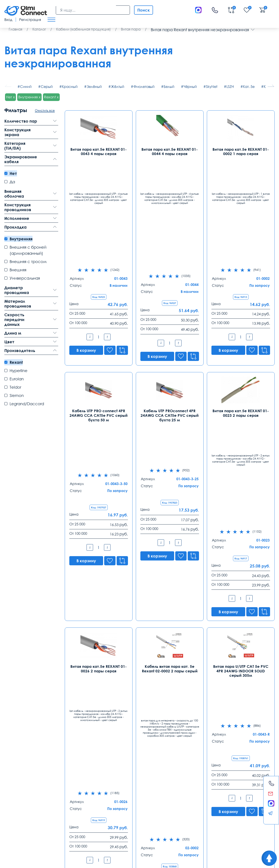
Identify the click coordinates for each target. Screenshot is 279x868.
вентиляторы (232, 834)
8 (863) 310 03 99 (176, 790)
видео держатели (37, 839)
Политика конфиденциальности (25, 861)
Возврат (237, 824)
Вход (8, 20)
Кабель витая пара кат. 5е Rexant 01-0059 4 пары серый (99, 620)
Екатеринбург (122, 783)
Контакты (17, 772)
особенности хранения (68, 839)
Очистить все (45, 110)
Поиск (144, 10)
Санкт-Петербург (73, 783)
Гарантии (75, 824)
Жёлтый (118, 87)
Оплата (44, 824)
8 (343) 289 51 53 (123, 790)
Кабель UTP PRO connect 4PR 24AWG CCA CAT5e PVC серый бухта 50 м (99, 308)
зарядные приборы (18, 834)
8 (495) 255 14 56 (18, 790)
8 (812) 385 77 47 (71, 790)
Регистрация (30, 20)
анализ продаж (96, 839)
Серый (47, 87)
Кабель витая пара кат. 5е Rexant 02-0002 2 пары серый (170, 460)
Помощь (173, 824)
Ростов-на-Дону (176, 783)
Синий (26, 87)
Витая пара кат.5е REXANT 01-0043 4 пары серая (99, 151)
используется (14, 839)
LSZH (230, 87)
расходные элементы (124, 839)
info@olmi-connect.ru (22, 806)
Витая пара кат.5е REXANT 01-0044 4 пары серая (170, 151)
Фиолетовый (144, 87)
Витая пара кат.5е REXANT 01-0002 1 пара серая (241, 151)
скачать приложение (99, 834)
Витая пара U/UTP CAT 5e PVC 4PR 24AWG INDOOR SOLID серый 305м (241, 462)
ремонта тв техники (181, 834)
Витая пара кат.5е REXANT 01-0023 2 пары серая (241, 306)
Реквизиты (205, 824)
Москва (11, 783)
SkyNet (212, 87)
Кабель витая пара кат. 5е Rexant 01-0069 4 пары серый (170, 620)
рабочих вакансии (45, 834)
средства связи (155, 834)
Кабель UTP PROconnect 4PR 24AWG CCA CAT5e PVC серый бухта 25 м (170, 308)
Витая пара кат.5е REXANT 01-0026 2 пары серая (99, 460)
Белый (169, 87)
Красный (70, 87)
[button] (271, 86)
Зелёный (94, 87)
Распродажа (137, 824)
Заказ (105, 824)
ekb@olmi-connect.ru (127, 806)
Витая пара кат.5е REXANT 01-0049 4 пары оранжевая (241, 620)
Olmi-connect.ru (148, 848)
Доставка (13, 824)
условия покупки (71, 834)
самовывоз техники (128, 834)
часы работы (252, 834)
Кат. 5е (249, 87)
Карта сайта (65, 861)
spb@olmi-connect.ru (75, 806)
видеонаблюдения (209, 834)
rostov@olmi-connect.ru (181, 806)
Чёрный (190, 87)
